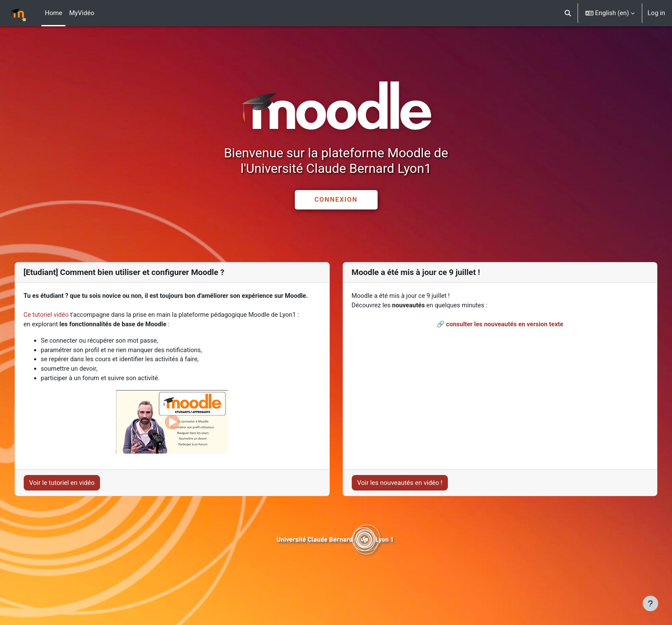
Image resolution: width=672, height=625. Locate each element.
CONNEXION (336, 200)
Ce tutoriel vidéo (63, 325)
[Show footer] (650, 603)
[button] (568, 13)
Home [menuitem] (53, 13)
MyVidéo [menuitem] (81, 13)
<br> (492, 363)
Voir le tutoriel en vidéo (78, 505)
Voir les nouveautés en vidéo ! (400, 505)
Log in (656, 13)
